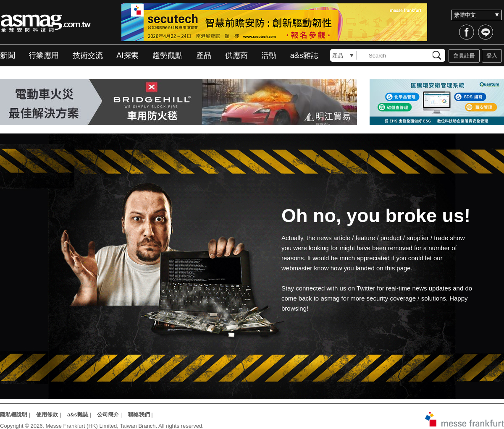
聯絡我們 (139, 415)
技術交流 (88, 55)
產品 (204, 55)
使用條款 (47, 415)
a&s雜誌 (304, 55)
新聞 (8, 55)
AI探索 (127, 55)
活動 (269, 55)
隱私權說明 (14, 415)
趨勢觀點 (168, 55)
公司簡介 (108, 415)
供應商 (236, 55)
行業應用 (44, 55)
